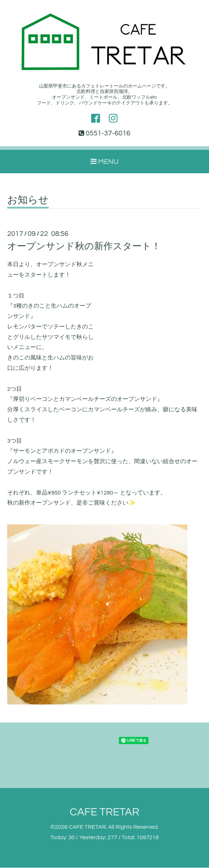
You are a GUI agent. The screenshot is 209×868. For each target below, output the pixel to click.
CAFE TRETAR (104, 812)
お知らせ (28, 201)
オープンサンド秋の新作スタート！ (84, 247)
